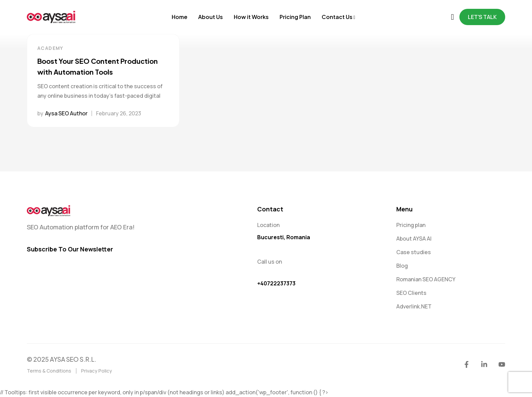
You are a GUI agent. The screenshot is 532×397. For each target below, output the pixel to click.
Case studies (414, 252)
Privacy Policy (97, 371)
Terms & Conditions (49, 371)
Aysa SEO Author (66, 113)
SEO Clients (411, 293)
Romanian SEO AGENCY (426, 279)
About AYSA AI (414, 239)
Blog (402, 266)
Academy (50, 48)
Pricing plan (411, 225)
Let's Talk (482, 17)
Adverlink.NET (414, 306)
